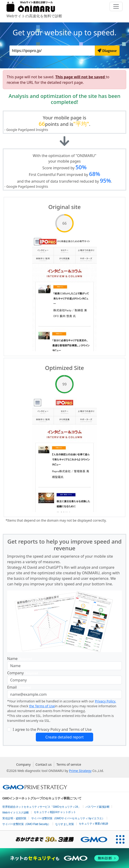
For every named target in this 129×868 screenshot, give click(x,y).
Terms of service (69, 764)
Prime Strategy (80, 771)
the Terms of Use (42, 706)
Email (20, 687)
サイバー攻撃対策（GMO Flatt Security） (26, 824)
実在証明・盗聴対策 (14, 818)
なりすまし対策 (65, 824)
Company (23, 673)
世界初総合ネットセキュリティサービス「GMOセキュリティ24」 (41, 807)
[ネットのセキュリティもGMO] (65, 858)
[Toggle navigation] (116, 6)
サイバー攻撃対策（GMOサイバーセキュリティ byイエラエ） (68, 818)
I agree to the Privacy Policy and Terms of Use (52, 729)
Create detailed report (64, 737)
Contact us (44, 764)
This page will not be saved (80, 77)
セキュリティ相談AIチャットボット (55, 812)
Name (20, 659)
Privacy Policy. (105, 701)
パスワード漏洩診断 (98, 807)
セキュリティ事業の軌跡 (94, 824)
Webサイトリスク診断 (16, 813)
